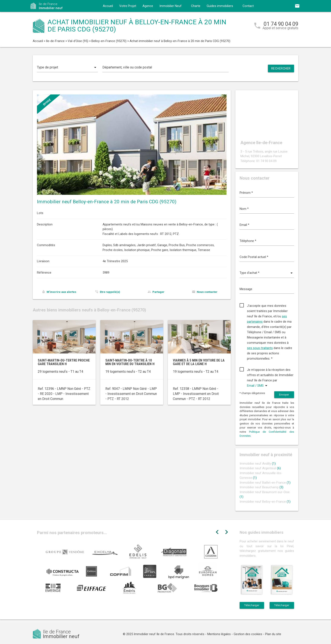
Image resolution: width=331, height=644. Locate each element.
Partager (158, 292)
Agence (148, 6)
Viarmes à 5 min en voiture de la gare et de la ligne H (199, 362)
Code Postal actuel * (254, 257)
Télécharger (252, 605)
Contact (248, 6)
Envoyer (284, 395)
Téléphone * (248, 241)
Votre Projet (128, 6)
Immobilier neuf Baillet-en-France (265, 483)
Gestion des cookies (248, 634)
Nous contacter (207, 292)
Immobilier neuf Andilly (258, 464)
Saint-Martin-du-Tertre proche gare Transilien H (64, 362)
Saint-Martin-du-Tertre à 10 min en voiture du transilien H (130, 362)
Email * (244, 225)
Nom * (244, 209)
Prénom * (246, 193)
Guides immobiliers (220, 6)
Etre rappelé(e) (110, 292)
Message (246, 289)
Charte (196, 6)
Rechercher (281, 68)
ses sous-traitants (260, 348)
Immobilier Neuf (170, 6)
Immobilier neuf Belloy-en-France (265, 502)
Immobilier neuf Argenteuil (260, 468)
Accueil (108, 6)
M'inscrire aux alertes (61, 292)
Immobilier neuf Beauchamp (261, 487)
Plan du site (273, 634)
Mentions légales (219, 634)
